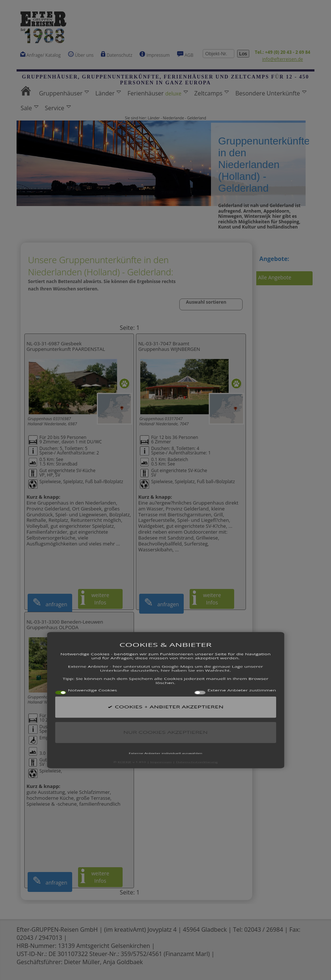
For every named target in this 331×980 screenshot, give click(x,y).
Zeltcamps (212, 93)
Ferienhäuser (157, 93)
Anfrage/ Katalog (41, 55)
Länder (108, 93)
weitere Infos (100, 599)
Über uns (81, 55)
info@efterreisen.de (283, 59)
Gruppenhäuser (64, 93)
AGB (185, 55)
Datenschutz (117, 55)
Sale (29, 108)
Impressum (154, 55)
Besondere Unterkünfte (271, 93)
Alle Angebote (275, 277)
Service (58, 108)
